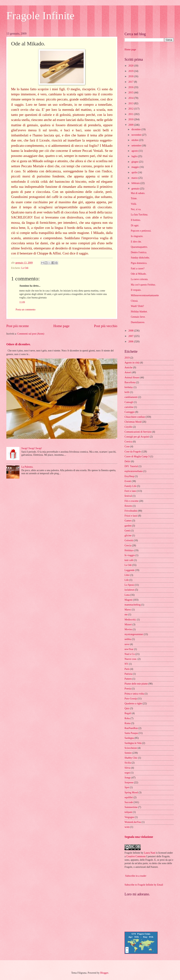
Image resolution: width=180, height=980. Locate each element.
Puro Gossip (131, 699)
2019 (131, 71)
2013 (131, 103)
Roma (128, 723)
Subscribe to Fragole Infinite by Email (144, 885)
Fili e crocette (131, 501)
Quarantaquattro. (139, 247)
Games (128, 521)
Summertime (131, 807)
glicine (128, 535)
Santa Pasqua (131, 733)
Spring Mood (131, 792)
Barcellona (130, 382)
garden (128, 526)
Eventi (128, 481)
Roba (127, 718)
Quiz (127, 708)
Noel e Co (130, 654)
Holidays (129, 550)
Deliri (127, 461)
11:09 (22, 302)
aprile (135, 172)
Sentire (128, 753)
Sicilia (128, 763)
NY (126, 664)
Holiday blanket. (139, 312)
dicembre (136, 129)
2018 (131, 76)
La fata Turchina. (139, 215)
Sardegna (129, 738)
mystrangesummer (134, 634)
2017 (131, 82)
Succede (129, 802)
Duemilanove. (138, 322)
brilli (127, 392)
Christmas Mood (133, 422)
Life (127, 580)
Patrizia (128, 674)
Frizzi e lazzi (131, 516)
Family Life (131, 486)
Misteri (128, 624)
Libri (127, 575)
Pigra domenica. (139, 263)
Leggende (129, 570)
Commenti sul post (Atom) (31, 334)
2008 (131, 331)
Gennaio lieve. (138, 317)
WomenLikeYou (133, 822)
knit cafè (129, 560)
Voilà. (134, 204)
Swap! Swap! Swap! (32, 448)
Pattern (128, 679)
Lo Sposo (129, 585)
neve (127, 644)
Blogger (104, 973)
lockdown (129, 590)
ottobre (135, 140)
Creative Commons (136, 856)
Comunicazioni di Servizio (138, 432)
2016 (131, 87)
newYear (129, 649)
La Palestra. (27, 467)
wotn (127, 827)
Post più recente (18, 326)
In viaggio (130, 555)
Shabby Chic (131, 758)
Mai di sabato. (138, 193)
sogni (127, 773)
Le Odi (25, 268)
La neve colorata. (139, 279)
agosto (135, 151)
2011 (131, 114)
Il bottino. (136, 220)
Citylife (128, 427)
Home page (61, 326)
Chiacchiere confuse (135, 417)
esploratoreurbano (134, 471)
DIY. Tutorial (131, 466)
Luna (127, 595)
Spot (127, 787)
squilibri (129, 797)
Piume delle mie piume (136, 684)
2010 (131, 119)
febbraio (136, 183)
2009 (131, 125)
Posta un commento (26, 310)
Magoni (128, 600)
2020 (131, 66)
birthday (129, 387)
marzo (135, 178)
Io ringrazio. (137, 236)
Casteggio (130, 412)
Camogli (129, 402)
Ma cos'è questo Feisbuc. (143, 285)
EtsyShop (129, 476)
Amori (128, 372)
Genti (127, 531)
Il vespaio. (136, 290)
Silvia (127, 768)
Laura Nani (150, 853)
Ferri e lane (130, 491)
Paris (127, 669)
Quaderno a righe (133, 703)
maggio (136, 167)
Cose (127, 447)
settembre (137, 146)
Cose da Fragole (133, 452)
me (126, 614)
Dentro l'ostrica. (139, 252)
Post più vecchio (106, 326)
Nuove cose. (131, 659)
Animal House (132, 377)
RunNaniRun (131, 728)
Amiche (129, 367)
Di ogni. (135, 225)
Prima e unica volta (134, 694)
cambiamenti (131, 397)
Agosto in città (132, 363)
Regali (128, 713)
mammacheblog (133, 605)
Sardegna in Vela (133, 743)
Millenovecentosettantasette (145, 295)
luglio (135, 156)
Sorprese (129, 782)
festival (128, 496)
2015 (131, 93)
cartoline (129, 407)
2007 (131, 336)
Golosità (129, 540)
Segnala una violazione (139, 837)
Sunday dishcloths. (140, 258)
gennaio (136, 189)
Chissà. (134, 301)
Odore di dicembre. (18, 344)
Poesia (128, 689)
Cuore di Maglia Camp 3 (137, 456)
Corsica (128, 442)
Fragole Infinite (40, 16)
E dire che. (136, 242)
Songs (128, 778)
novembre (137, 135)
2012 (131, 109)
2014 (131, 98)
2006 (131, 342)
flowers (128, 506)
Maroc (128, 610)
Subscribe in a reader (136, 876)
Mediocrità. (130, 620)
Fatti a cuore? (138, 269)
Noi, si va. (136, 209)
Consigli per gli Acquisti (137, 437)
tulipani (128, 812)
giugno (135, 162)
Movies (128, 629)
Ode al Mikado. (139, 274)
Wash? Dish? (137, 306)
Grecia (128, 545)
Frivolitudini (131, 511)
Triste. (134, 198)
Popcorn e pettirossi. (141, 231)
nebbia (128, 639)
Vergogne (129, 817)
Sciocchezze (131, 748)
